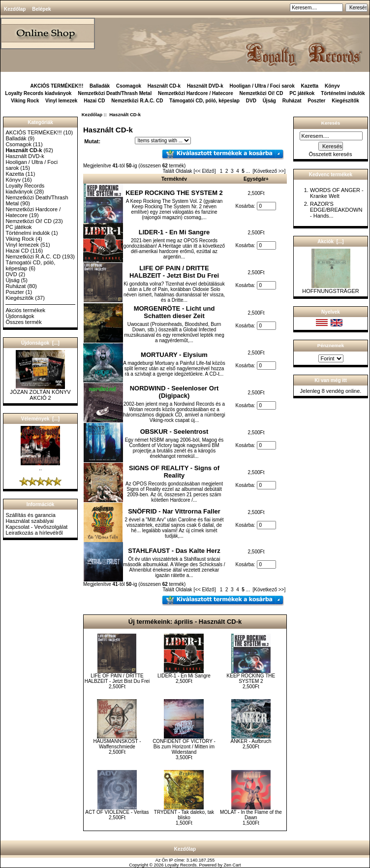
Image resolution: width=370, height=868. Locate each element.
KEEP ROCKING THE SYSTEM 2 (174, 193)
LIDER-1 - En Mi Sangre (174, 232)
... (248, 171)
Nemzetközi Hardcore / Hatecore (196, 93)
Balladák (100, 86)
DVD (251, 101)
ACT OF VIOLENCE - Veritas (117, 812)
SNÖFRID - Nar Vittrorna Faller (174, 511)
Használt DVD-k (205, 86)
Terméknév (174, 179)
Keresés (331, 123)
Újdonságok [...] (40, 343)
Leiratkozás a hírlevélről (34, 533)
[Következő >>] (269, 171)
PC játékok (302, 93)
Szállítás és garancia (31, 515)
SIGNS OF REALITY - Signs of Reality (174, 472)
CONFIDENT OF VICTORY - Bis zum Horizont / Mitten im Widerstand (184, 747)
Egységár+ (256, 179)
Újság (269, 101)
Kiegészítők (345, 101)
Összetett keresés (330, 154)
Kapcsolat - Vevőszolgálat (36, 527)
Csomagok (129, 86)
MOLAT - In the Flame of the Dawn (251, 815)
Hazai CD (94, 101)
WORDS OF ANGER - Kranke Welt (337, 193)
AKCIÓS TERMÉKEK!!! (57, 86)
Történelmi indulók (343, 93)
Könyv (332, 86)
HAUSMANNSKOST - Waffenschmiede (117, 744)
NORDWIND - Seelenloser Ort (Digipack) (174, 392)
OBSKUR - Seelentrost (174, 432)
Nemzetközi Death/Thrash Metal (115, 93)
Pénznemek (331, 345)
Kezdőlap (15, 9)
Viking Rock (25, 101)
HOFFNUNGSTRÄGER (331, 289)
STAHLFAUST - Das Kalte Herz (174, 551)
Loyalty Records (181, 865)
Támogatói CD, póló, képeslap (204, 101)
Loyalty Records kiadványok (38, 93)
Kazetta (310, 86)
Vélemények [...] (40, 419)
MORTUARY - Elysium (174, 355)
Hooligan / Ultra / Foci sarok (262, 86)
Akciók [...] (330, 241)
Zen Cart (232, 865)
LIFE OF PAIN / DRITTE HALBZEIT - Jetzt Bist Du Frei (174, 272)
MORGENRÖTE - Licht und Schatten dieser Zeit (174, 312)
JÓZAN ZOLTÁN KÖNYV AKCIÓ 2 (40, 392)
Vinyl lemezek (61, 101)
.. (40, 466)
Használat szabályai (30, 521)
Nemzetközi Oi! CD (262, 93)
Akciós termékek (25, 310)
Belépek (41, 9)
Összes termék (23, 322)
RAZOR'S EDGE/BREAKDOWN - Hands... (336, 210)
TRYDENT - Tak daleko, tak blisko (184, 815)
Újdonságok (20, 316)
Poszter (316, 101)
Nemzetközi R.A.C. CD (137, 101)
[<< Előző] (204, 171)
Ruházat (292, 101)
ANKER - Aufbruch (251, 741)
